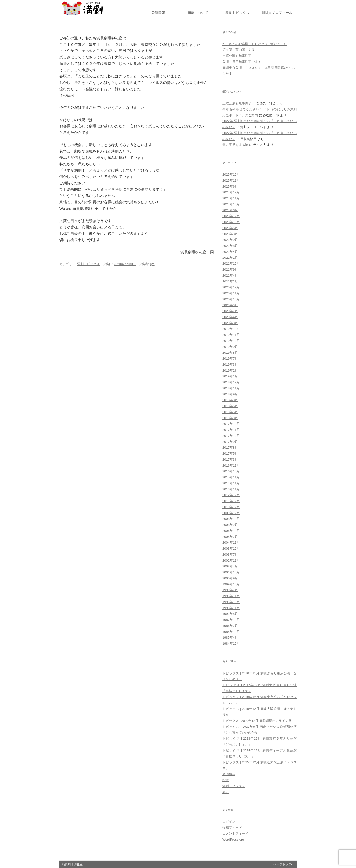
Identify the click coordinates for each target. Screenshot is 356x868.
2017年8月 (230, 448)
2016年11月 (231, 465)
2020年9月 (230, 305)
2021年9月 (230, 270)
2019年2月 (230, 370)
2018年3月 (230, 418)
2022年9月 (230, 240)
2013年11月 (231, 489)
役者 (226, 780)
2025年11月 (231, 180)
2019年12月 (231, 329)
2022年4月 (230, 252)
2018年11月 (231, 388)
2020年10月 (231, 299)
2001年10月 (231, 572)
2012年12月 (231, 495)
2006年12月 (231, 531)
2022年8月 (230, 246)
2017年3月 (230, 459)
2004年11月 (231, 543)
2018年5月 (230, 412)
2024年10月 (231, 204)
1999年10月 (231, 584)
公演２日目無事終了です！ (242, 62)
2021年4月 (230, 275)
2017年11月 (231, 430)
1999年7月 (230, 590)
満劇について (198, 13)
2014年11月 (231, 483)
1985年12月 (231, 632)
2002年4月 (230, 566)
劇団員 (277, 13)
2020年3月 (230, 323)
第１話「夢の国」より (239, 50)
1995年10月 (231, 602)
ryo (152, 264)
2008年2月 (230, 525)
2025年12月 (231, 175)
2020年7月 (230, 311)
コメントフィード (235, 833)
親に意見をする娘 (235, 145)
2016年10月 (231, 471)
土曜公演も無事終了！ (239, 56)
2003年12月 (231, 549)
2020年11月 (231, 293)
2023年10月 (231, 222)
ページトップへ (284, 864)
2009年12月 (231, 513)
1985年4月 (230, 638)
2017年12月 (231, 424)
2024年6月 (230, 210)
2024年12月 (231, 192)
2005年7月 (230, 537)
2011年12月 (231, 501)
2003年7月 (230, 554)
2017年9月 (230, 442)
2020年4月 (230, 317)
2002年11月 (231, 560)
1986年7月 (230, 626)
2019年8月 (230, 353)
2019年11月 (231, 335)
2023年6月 (230, 228)
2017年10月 (231, 436)
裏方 (226, 792)
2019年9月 (230, 347)
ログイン (229, 822)
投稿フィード (232, 828)
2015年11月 (231, 477)
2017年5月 (230, 454)
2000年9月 (230, 578)
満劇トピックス (88, 264)
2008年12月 (231, 519)
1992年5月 (230, 614)
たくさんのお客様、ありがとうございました (255, 44)
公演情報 (158, 13)
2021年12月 (231, 264)
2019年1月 (230, 376)
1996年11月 (231, 596)
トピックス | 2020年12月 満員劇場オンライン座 (257, 721)
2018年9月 (230, 394)
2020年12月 (231, 287)
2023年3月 (230, 234)
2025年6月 (230, 186)
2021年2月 (230, 281)
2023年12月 (231, 216)
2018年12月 (231, 382)
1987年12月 (231, 620)
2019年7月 (230, 359)
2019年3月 (230, 364)
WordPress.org (233, 839)
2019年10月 (231, 341)
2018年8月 (230, 400)
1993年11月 (231, 608)
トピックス (237, 13)
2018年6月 (230, 406)
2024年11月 (231, 198)
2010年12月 (231, 507)
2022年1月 (230, 258)
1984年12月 (231, 644)
